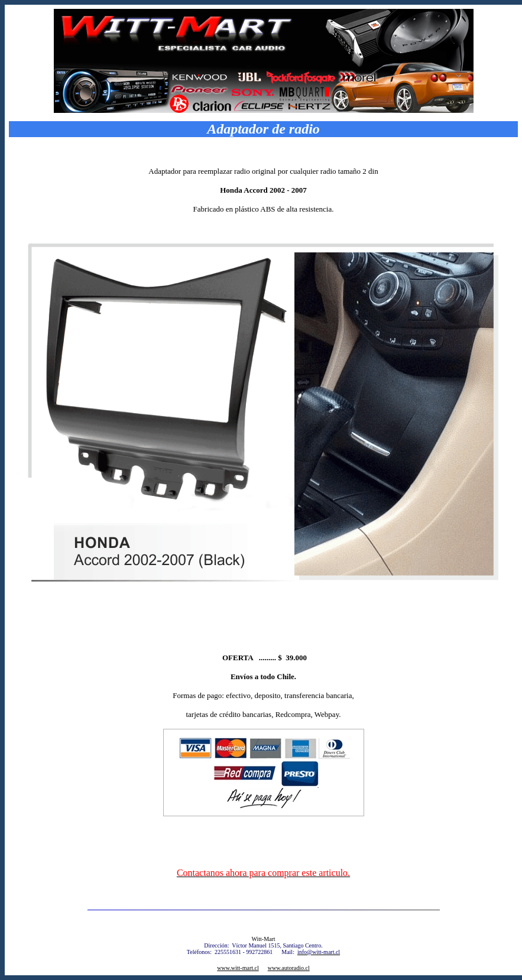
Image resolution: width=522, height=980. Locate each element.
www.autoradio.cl (289, 968)
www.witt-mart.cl (238, 968)
